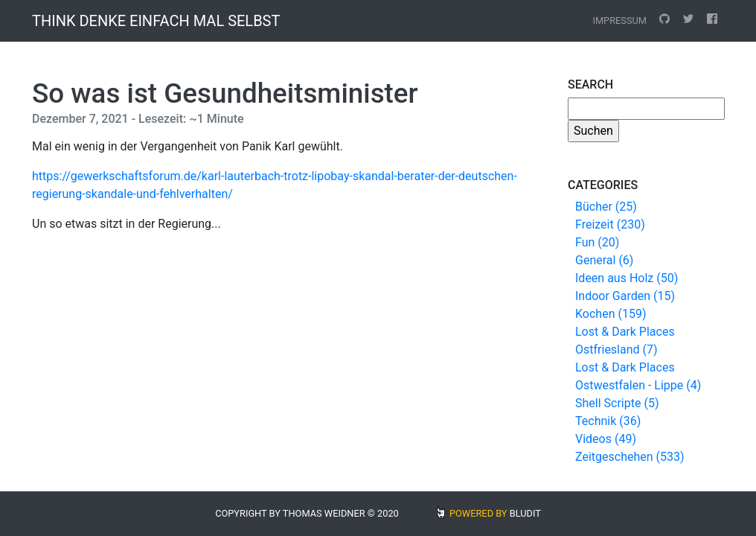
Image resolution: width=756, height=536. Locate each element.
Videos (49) (606, 439)
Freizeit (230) (610, 224)
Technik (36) (608, 421)
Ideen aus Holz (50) (627, 278)
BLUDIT (525, 513)
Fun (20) (597, 242)
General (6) (604, 260)
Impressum (619, 20)
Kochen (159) (611, 314)
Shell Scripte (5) (617, 403)
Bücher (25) (606, 207)
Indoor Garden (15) (625, 296)
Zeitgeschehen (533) (630, 457)
